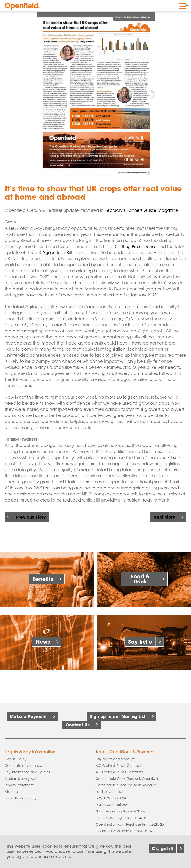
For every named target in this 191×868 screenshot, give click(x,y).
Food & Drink (140, 579)
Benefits (43, 579)
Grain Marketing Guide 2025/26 (121, 811)
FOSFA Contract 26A (112, 805)
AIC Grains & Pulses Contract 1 (120, 766)
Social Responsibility (21, 798)
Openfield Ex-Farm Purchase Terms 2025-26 (130, 824)
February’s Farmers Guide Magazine (141, 210)
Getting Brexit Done (135, 246)
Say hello (140, 642)
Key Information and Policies (27, 772)
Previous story (31, 517)
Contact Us (77, 725)
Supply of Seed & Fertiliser (116, 837)
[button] (187, 4)
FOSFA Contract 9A (111, 798)
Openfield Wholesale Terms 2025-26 (124, 831)
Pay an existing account (115, 759)
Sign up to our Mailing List (118, 716)
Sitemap (11, 792)
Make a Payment (28, 716)
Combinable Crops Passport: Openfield (127, 779)
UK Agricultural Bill (54, 252)
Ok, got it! (163, 851)
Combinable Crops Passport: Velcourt (126, 785)
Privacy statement (19, 785)
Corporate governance (23, 766)
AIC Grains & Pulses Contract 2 (120, 772)
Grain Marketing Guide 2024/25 (121, 818)
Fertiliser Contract (109, 792)
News (43, 642)
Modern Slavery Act (20, 779)
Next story (164, 517)
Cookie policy (16, 759)
